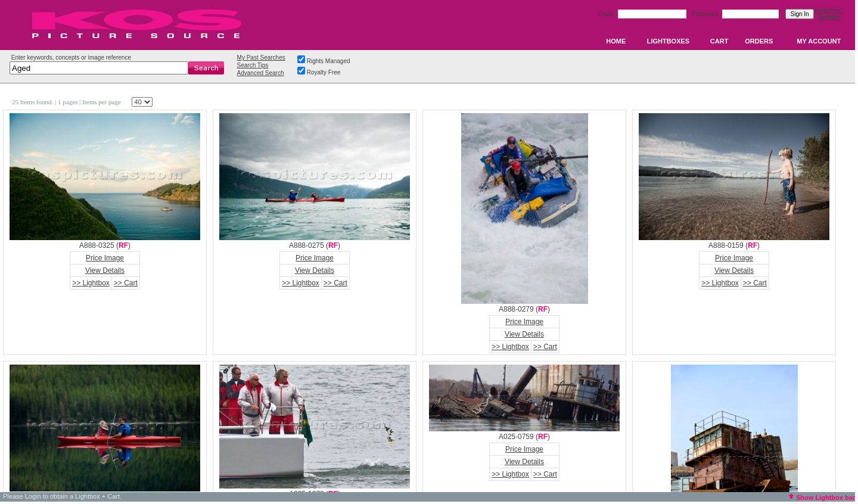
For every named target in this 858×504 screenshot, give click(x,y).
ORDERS (759, 41)
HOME (616, 41)
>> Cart (126, 283)
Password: (706, 14)
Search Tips (253, 65)
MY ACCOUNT (819, 41)
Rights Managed (329, 61)
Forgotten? (829, 10)
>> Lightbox (91, 283)
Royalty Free (324, 72)
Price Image (105, 258)
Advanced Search (261, 73)
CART (719, 41)
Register (829, 17)
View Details (105, 270)
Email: (607, 14)
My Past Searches (261, 57)
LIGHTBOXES (669, 41)
